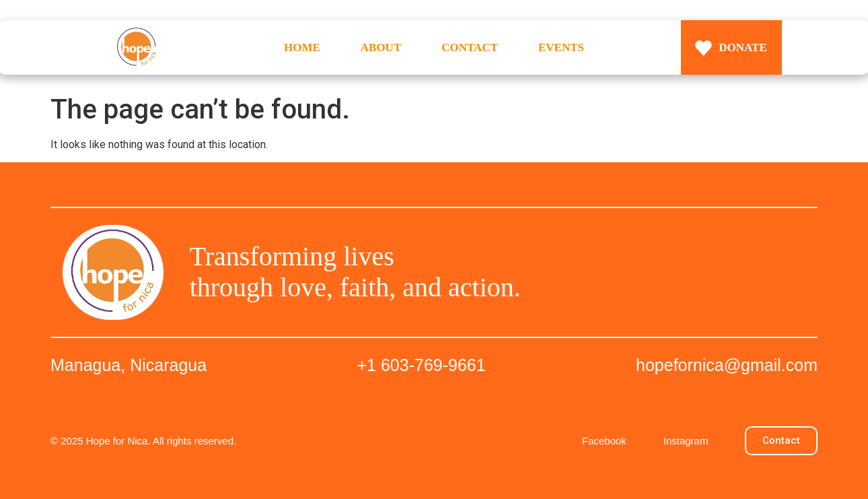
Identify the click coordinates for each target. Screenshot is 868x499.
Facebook (604, 441)
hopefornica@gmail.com (727, 365)
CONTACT (470, 47)
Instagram (686, 441)
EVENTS (561, 47)
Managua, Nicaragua (129, 365)
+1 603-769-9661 (422, 365)
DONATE (743, 47)
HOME (302, 47)
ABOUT (381, 47)
